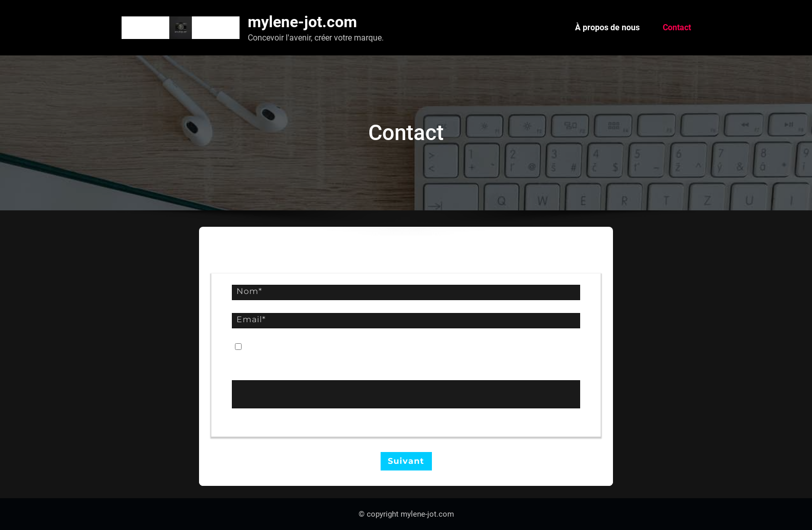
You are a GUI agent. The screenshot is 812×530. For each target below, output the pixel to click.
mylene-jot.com (302, 22)
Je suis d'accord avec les (334, 347)
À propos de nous (607, 27)
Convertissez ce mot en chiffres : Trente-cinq (315, 369)
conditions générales (380, 347)
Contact (677, 27)
